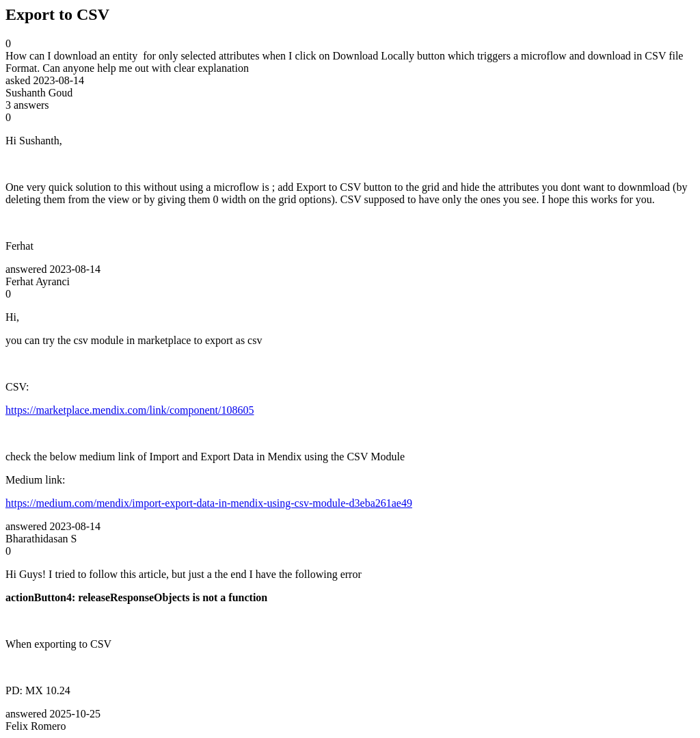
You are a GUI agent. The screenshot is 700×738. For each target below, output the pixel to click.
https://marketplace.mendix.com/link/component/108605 (130, 410)
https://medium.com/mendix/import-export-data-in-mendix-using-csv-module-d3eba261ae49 (209, 503)
